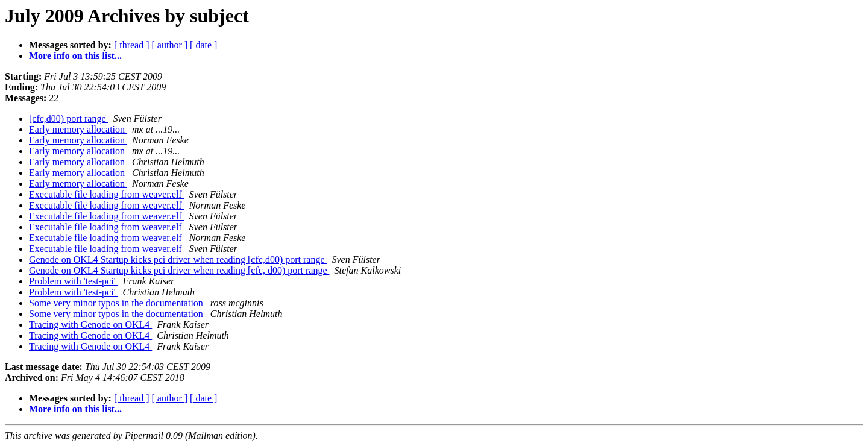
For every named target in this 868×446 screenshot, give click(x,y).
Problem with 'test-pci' (74, 281)
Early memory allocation (78, 129)
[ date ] (203, 45)
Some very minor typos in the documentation (117, 303)
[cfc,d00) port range (69, 118)
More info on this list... (75, 56)
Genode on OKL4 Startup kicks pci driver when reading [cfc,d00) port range (178, 259)
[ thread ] (132, 45)
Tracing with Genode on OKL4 (90, 325)
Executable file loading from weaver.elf (107, 194)
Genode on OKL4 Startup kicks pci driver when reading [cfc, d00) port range (179, 270)
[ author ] (170, 45)
